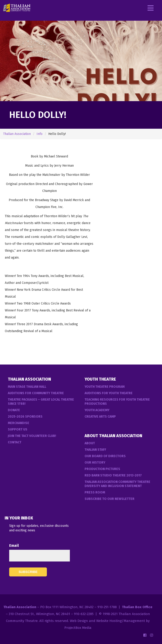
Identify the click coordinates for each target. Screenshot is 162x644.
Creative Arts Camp (100, 417)
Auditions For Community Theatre (36, 393)
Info (40, 134)
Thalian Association (17, 134)
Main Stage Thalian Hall (27, 387)
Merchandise (18, 423)
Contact (15, 442)
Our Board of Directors (105, 456)
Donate (14, 410)
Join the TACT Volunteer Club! (32, 436)
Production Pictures (102, 469)
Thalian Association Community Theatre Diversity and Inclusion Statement (117, 484)
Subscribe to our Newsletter (109, 499)
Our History (95, 463)
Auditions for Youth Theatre (109, 393)
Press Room (95, 492)
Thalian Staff (95, 450)
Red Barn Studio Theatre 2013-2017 (113, 475)
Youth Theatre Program (105, 387)
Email (14, 546)
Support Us (18, 429)
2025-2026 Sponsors (25, 417)
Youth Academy (97, 410)
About (90, 443)
